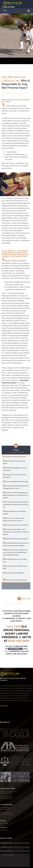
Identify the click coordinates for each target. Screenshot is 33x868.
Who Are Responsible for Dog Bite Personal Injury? (15, 567)
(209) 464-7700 (9, 813)
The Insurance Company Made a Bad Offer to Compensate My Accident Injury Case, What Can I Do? (16, 504)
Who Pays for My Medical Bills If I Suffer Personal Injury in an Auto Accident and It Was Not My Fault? (16, 532)
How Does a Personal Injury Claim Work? (14, 456)
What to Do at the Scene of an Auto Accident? (16, 525)
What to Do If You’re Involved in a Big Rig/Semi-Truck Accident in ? (13, 519)
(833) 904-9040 (4, 830)
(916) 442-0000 (19, 641)
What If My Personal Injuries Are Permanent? (15, 539)
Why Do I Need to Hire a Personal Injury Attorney (14, 462)
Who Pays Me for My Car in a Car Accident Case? (15, 560)
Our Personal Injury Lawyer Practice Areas (15, 580)
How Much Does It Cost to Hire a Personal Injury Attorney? (15, 476)
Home (5, 10)
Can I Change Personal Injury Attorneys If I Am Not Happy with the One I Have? (16, 487)
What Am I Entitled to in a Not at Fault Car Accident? (15, 512)
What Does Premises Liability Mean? (13, 573)
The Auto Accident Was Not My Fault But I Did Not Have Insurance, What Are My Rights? (16, 544)
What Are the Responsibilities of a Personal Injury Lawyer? (15, 469)
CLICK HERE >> (15, 649)
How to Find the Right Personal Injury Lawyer (15, 481)
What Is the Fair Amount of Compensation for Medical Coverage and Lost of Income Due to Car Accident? (16, 495)
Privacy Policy (4, 706)
